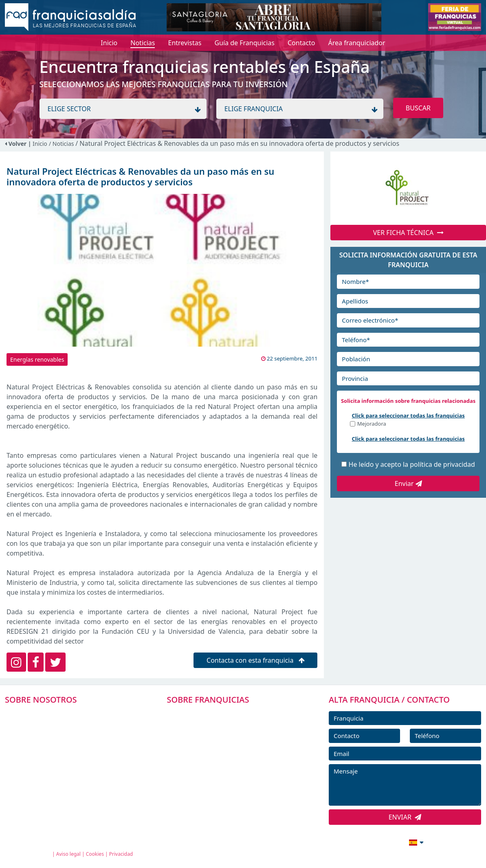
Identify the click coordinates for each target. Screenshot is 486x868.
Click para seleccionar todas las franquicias (408, 415)
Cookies (95, 854)
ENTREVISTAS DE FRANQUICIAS (224, 787)
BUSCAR (418, 108)
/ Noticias (62, 144)
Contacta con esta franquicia (256, 660)
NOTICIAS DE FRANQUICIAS (219, 769)
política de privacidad (442, 464)
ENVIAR (405, 817)
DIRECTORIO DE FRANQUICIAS (223, 732)
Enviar (408, 483)
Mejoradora (372, 424)
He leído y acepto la (412, 464)
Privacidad (121, 854)
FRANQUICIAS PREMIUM (214, 714)
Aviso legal (68, 854)
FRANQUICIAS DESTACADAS (219, 751)
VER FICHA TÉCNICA (408, 233)
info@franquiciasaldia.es (346, 842)
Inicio (40, 144)
